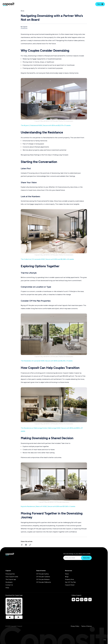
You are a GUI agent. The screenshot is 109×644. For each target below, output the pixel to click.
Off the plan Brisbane (43, 579)
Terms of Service (86, 626)
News (67, 574)
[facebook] (22, 545)
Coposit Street (70, 585)
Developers (9, 582)
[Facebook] (90, 599)
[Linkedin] (73, 599)
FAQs (7, 588)
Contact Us (9, 585)
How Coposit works (12, 577)
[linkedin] (26, 545)
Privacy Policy (75, 626)
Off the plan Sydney (43, 574)
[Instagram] (82, 599)
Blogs (22, 11)
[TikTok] (86, 599)
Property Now (69, 579)
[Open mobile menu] (100, 4)
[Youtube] (78, 599)
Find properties (10, 574)
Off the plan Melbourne (44, 582)
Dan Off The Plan (70, 582)
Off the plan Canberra (43, 577)
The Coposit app (11, 579)
